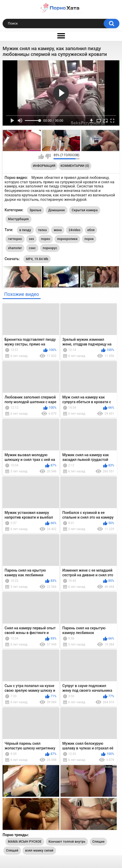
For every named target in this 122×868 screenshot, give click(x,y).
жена (58, 230)
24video (74, 230)
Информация (44, 166)
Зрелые (35, 210)
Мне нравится (41, 156)
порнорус (50, 248)
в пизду (25, 230)
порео (46, 239)
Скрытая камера (85, 210)
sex (31, 239)
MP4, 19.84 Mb (37, 259)
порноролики (67, 239)
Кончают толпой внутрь (67, 842)
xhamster (15, 248)
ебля (91, 230)
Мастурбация (18, 219)
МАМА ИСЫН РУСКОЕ (25, 842)
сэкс (32, 248)
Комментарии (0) (75, 166)
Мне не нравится (48, 156)
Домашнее (56, 210)
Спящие (99, 842)
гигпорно (15, 239)
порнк (89, 239)
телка (42, 230)
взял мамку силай (39, 851)
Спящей (12, 851)
